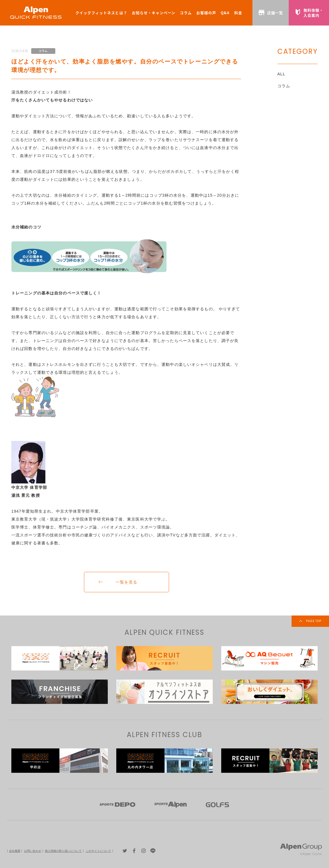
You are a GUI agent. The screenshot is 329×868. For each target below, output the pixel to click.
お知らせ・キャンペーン (154, 13)
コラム (186, 13)
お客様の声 (206, 13)
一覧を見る (126, 582)
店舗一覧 (271, 12)
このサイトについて (98, 851)
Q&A (225, 13)
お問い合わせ (33, 851)
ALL (281, 74)
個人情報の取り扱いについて (63, 851)
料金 (238, 13)
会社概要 (15, 851)
